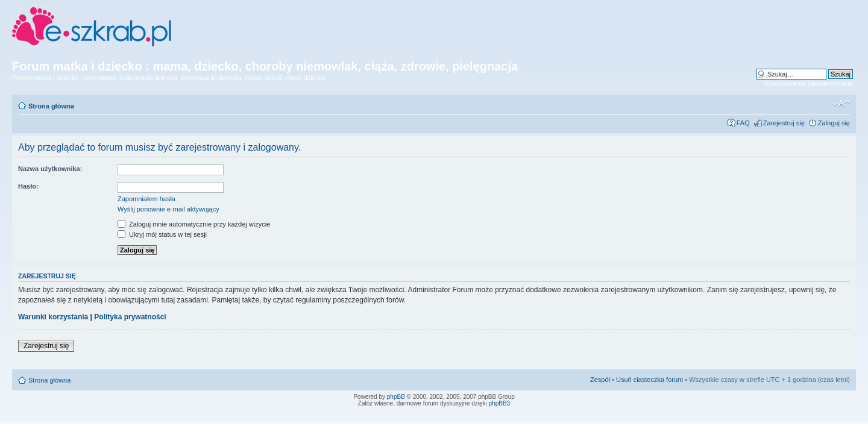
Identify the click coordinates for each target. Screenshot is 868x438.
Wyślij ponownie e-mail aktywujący (168, 209)
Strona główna (51, 106)
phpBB (396, 397)
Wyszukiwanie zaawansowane (808, 83)
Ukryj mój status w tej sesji (162, 234)
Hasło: (28, 186)
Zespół (600, 380)
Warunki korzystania (53, 317)
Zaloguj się (834, 123)
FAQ (743, 123)
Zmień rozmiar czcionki (841, 104)
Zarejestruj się (784, 123)
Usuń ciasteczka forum (649, 380)
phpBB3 (500, 403)
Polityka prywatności (130, 317)
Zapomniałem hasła (146, 199)
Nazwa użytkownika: (50, 169)
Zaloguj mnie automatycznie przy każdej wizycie (194, 224)
